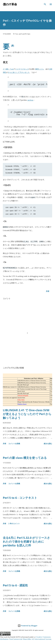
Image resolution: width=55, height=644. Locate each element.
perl (20, 34)
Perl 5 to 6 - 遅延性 (15, 586)
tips (29, 34)
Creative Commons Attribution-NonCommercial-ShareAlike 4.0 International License (26, 638)
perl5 (25, 34)
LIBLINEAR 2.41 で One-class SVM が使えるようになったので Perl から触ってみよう (27, 415)
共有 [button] (48, 292)
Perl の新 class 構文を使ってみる (25, 459)
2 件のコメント (14, 524)
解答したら (40, 69)
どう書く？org (8, 69)
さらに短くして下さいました (19, 72)
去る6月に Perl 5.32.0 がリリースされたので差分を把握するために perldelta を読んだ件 (26, 542)
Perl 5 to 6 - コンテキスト (20, 499)
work (6, 637)
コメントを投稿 (14, 444)
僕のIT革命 (10, 4)
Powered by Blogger (28, 626)
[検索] (45, 4)
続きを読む (48, 444)
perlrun (30, 100)
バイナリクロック (22, 69)
